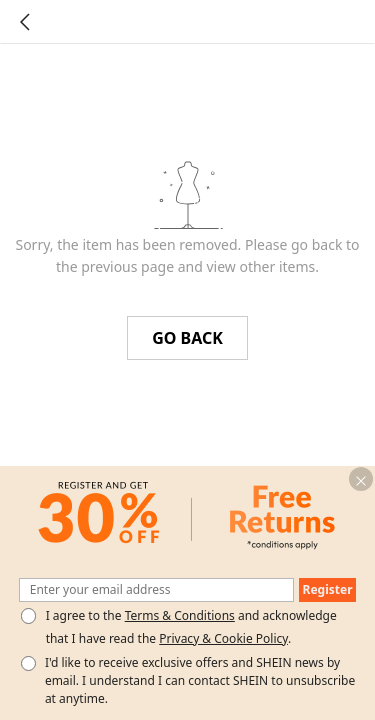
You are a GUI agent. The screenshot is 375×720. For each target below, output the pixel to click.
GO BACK (187, 338)
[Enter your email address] (157, 590)
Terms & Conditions (180, 615)
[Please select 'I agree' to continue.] (28, 616)
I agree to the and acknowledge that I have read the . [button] (191, 627)
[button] (361, 479)
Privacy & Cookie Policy (223, 638)
